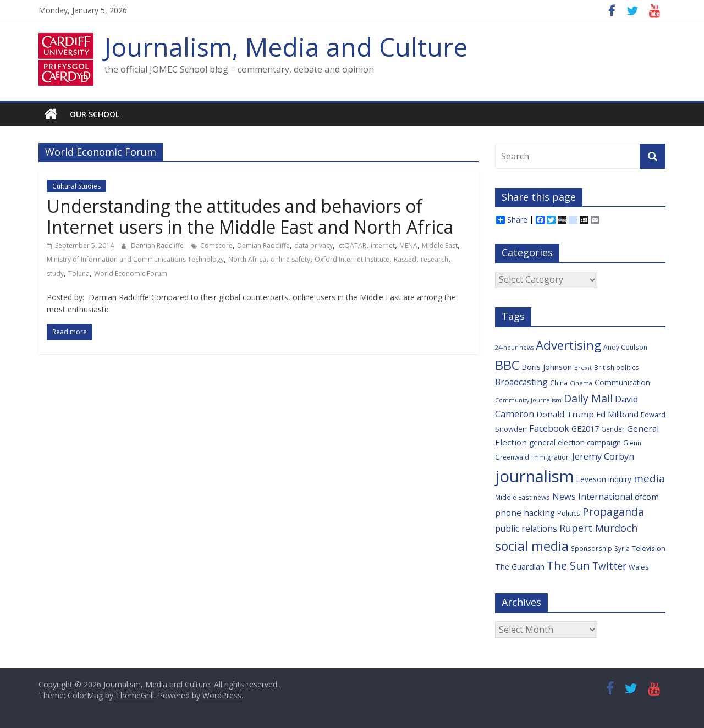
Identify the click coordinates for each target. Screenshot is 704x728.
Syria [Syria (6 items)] (622, 548)
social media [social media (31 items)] (532, 546)
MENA (408, 246)
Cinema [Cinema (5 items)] (581, 383)
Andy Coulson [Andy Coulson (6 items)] (625, 347)
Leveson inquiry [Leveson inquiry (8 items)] (604, 479)
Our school (95, 114)
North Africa (247, 259)
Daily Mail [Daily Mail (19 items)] (588, 398)
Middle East (440, 246)
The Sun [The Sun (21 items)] (568, 565)
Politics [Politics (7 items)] (569, 513)
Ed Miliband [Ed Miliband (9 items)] (617, 414)
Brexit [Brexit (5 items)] (583, 368)
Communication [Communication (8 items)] (622, 382)
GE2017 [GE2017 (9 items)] (585, 429)
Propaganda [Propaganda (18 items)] (613, 512)
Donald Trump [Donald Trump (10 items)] (565, 414)
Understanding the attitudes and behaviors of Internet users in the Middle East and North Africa (250, 216)
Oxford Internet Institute (352, 259)
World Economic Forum (131, 274)
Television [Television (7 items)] (649, 548)
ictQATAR (352, 246)
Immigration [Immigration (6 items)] (551, 457)
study (55, 274)
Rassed (405, 259)
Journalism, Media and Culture (286, 47)
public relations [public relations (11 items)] (526, 528)
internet (383, 246)
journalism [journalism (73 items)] (535, 476)
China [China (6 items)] (559, 383)
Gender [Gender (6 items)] (613, 429)
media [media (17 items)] (649, 478)
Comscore (216, 246)
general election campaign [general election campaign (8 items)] (575, 442)
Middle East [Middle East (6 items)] (513, 497)
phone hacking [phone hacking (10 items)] (525, 512)
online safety (290, 259)
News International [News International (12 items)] (592, 497)
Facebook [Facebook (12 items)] (549, 428)
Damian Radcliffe (158, 246)
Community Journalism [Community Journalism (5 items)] (528, 400)
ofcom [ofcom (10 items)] (647, 497)
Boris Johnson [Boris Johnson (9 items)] (547, 367)
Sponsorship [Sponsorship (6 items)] (592, 548)
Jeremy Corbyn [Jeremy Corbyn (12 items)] (603, 456)
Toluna (79, 274)
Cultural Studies (76, 186)
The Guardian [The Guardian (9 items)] (520, 567)
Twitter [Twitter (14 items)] (609, 566)
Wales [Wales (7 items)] (639, 567)
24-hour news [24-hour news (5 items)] (514, 348)
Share (512, 220)
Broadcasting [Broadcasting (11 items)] (521, 382)
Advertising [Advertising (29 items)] (568, 345)
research (435, 259)
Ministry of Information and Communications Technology (135, 259)
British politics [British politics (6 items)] (617, 367)
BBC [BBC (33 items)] (507, 365)
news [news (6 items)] (542, 497)
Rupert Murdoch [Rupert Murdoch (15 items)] (598, 528)
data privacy (313, 246)
